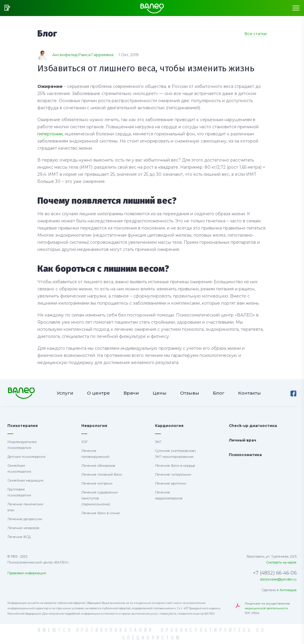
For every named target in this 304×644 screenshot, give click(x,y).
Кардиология (169, 426)
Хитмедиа (288, 590)
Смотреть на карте (281, 562)
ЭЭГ (85, 442)
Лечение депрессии (25, 519)
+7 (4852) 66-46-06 (275, 573)
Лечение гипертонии (173, 474)
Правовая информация (27, 573)
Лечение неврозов (23, 528)
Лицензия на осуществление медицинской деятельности (271, 609)
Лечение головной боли (102, 474)
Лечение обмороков (98, 466)
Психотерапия (23, 426)
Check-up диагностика (253, 426)
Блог (219, 393)
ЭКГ (158, 442)
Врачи (131, 393)
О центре (98, 393)
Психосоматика (245, 455)
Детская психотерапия (26, 457)
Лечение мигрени (97, 483)
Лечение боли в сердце (175, 466)
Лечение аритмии (171, 483)
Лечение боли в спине (101, 513)
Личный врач (243, 440)
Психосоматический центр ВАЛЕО (21, 393)
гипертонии (50, 134)
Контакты (250, 393)
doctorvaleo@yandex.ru (278, 579)
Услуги (65, 393)
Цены (160, 393)
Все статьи (256, 34)
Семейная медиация (25, 480)
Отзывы (190, 393)
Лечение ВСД (19, 537)
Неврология (94, 426)
